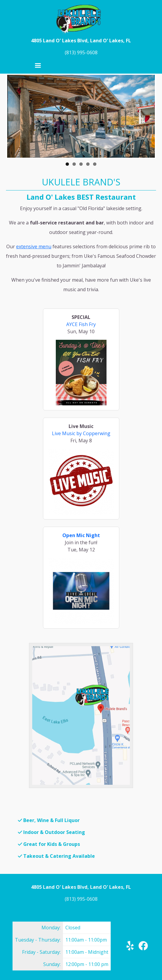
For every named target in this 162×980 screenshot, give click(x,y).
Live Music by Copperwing (81, 433)
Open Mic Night (81, 535)
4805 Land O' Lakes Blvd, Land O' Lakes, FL (81, 41)
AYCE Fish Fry (81, 324)
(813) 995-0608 (81, 52)
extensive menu (34, 246)
